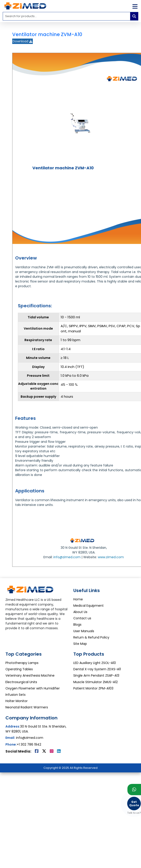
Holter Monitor (17, 701)
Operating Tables (19, 669)
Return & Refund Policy (91, 637)
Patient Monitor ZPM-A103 (93, 688)
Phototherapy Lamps (22, 663)
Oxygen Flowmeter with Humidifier (33, 688)
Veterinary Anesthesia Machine (30, 675)
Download (23, 41)
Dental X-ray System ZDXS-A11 (97, 669)
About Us (80, 612)
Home (78, 599)
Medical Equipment (88, 606)
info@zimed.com (67, 557)
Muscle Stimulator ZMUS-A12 (96, 682)
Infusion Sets (16, 695)
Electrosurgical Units (21, 682)
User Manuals (84, 631)
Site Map (80, 644)
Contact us (82, 618)
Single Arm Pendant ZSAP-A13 (96, 675)
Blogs (77, 625)
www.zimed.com (111, 557)
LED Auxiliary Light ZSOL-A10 (95, 663)
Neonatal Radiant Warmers (27, 707)
